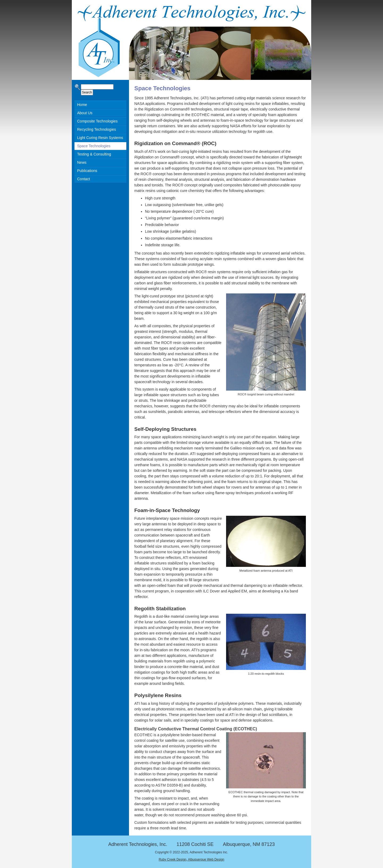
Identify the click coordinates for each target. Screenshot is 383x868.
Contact (84, 179)
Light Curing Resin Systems (100, 138)
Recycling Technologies (97, 129)
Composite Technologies (97, 121)
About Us (85, 113)
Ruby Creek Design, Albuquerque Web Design (192, 859)
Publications (87, 171)
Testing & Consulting (94, 154)
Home (82, 105)
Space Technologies (94, 146)
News (82, 162)
